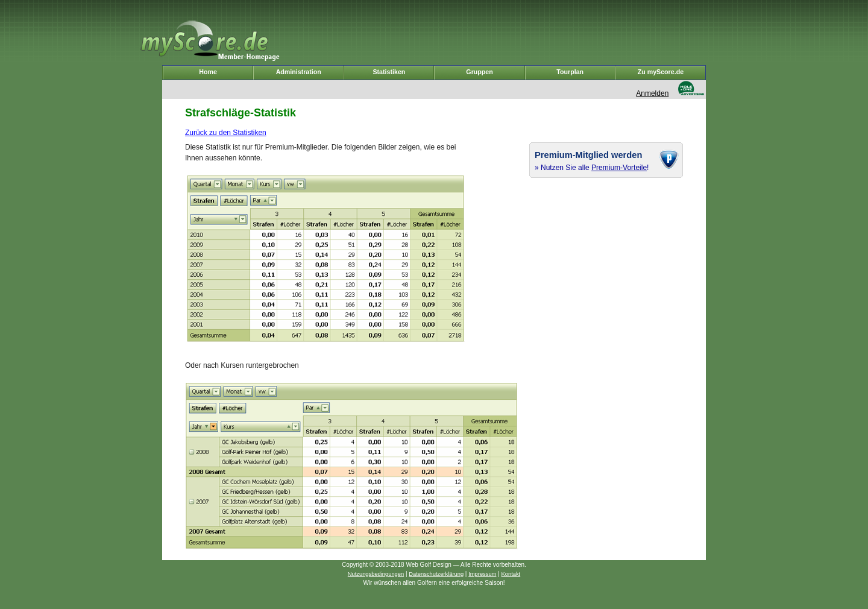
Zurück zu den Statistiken (226, 133)
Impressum (482, 574)
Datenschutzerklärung (436, 574)
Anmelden (652, 93)
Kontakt (511, 574)
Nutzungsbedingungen (376, 574)
